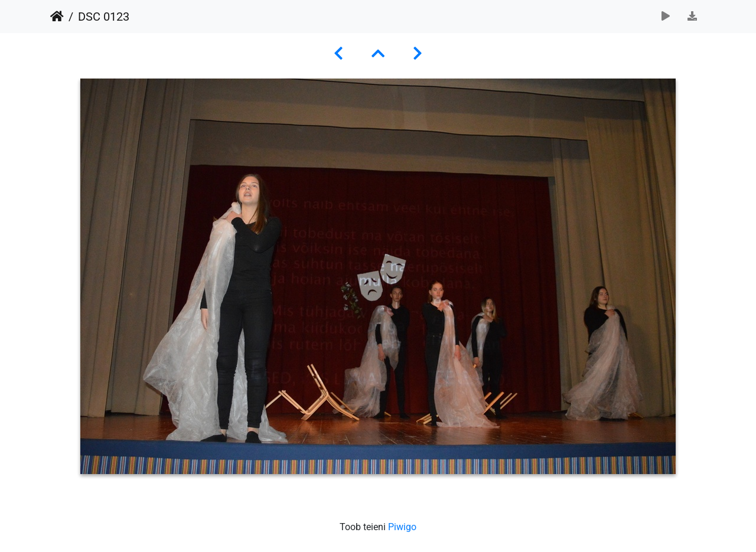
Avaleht (57, 17)
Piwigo (402, 527)
